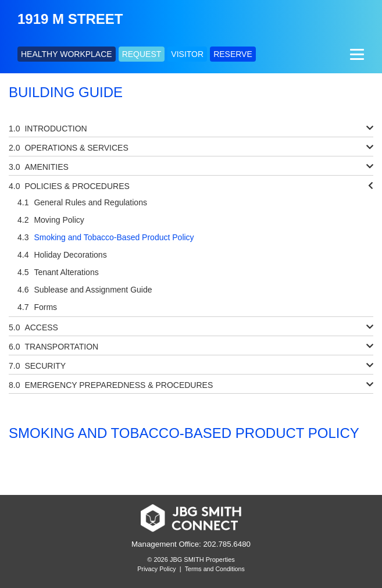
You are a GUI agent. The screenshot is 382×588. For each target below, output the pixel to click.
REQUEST (142, 54)
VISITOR (187, 54)
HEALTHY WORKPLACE (67, 54)
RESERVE (233, 54)
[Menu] (356, 54)
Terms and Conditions (215, 569)
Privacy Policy (156, 569)
